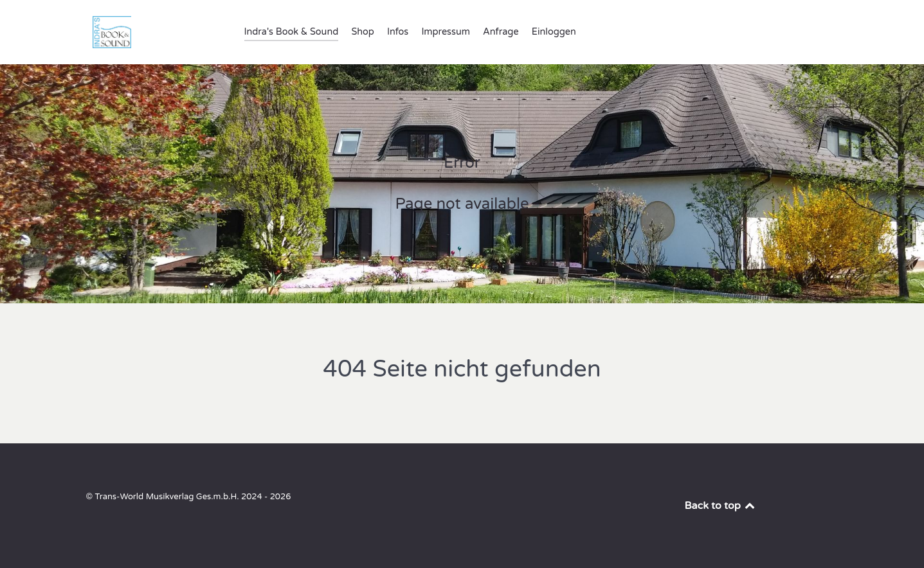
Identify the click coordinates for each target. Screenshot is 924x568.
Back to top (721, 506)
